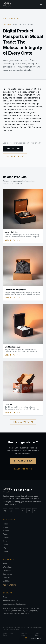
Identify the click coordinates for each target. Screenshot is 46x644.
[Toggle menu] (41, 4)
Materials (7, 531)
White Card (7, 567)
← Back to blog (11, 18)
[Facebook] (23, 511)
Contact (6, 551)
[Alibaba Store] (35, 511)
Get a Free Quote (13, 149)
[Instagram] (11, 511)
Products (7, 527)
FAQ (5, 548)
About (5, 544)
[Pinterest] (5, 511)
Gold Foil (7, 581)
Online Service (33, 638)
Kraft (5, 564)
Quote (5, 534)
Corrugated (8, 574)
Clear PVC (7, 577)
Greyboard (7, 571)
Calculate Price (15, 156)
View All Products (23, 422)
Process (6, 538)
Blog (5, 541)
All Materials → (11, 585)
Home (5, 524)
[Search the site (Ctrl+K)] (35, 4)
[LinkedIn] (29, 511)
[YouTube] (17, 511)
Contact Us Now (23, 461)
